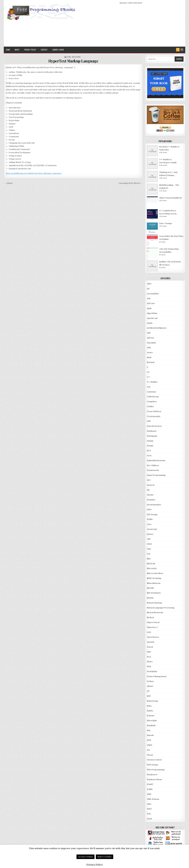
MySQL (150, 598)
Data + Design (166, 223)
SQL (149, 730)
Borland (151, 362)
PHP (149, 667)
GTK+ (149, 510)
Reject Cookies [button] (105, 857)
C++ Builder (152, 382)
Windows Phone (154, 780)
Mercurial (152, 568)
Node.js (150, 617)
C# (148, 372)
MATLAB (151, 564)
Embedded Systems (156, 460)
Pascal (150, 647)
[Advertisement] (131, 25)
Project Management (157, 676)
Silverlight (152, 721)
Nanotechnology (155, 603)
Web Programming (156, 770)
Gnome (150, 495)
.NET (149, 284)
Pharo (150, 662)
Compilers (152, 402)
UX (148, 750)
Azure (150, 352)
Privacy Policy (30, 50)
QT (148, 691)
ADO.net (151, 303)
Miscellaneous (154, 583)
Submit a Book (58, 50)
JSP (149, 539)
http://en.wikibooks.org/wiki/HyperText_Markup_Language (34, 173)
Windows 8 (152, 775)
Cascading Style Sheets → (130, 183)
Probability (152, 671)
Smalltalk (151, 725)
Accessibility (153, 294)
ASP (149, 333)
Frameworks (153, 470)
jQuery (150, 534)
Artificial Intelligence (157, 328)
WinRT (150, 784)
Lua (149, 554)
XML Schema (153, 799)
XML (149, 794)
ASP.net (150, 338)
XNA (149, 804)
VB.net (150, 755)
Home (8, 50)
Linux (149, 544)
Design (150, 446)
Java (149, 524)
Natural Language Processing (161, 608)
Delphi (150, 441)
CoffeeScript (153, 397)
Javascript (152, 529)
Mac (149, 559)
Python (150, 681)
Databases (152, 431)
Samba (150, 711)
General (151, 485)
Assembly (151, 343)
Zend (149, 819)
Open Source (153, 637)
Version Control (154, 760)
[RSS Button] (178, 50)
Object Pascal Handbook (170, 198)
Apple (150, 323)
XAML (150, 789)
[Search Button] (182, 50)
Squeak (150, 735)
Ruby (149, 706)
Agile (149, 308)
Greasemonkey (154, 505)
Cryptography (154, 416)
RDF (149, 696)
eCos (149, 456)
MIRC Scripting (154, 578)
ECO (149, 451)
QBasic (150, 686)
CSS (149, 421)
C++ (149, 377)
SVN (149, 740)
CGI (149, 387)
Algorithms (152, 313)
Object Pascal (153, 622)
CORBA (150, 406)
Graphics (151, 500)
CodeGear (152, 392)
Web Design (76, 57)
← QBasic (8, 183)
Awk (149, 348)
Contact (44, 50)
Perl (149, 657)
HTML (69, 57)
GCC (149, 480)
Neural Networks (155, 613)
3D (148, 289)
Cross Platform (154, 411)
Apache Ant (152, 318)
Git (148, 490)
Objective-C (152, 627)
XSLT (149, 809)
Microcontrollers (155, 573)
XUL (149, 814)
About (17, 50)
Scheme (151, 716)
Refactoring (152, 701)
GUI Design (152, 515)
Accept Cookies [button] (85, 857)
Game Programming (156, 475)
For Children (153, 465)
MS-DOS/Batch (154, 593)
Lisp (149, 549)
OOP (149, 632)
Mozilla (150, 588)
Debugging (152, 436)
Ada (149, 298)
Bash (149, 357)
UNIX (150, 745)
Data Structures (154, 426)
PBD (149, 652)
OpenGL (151, 642)
